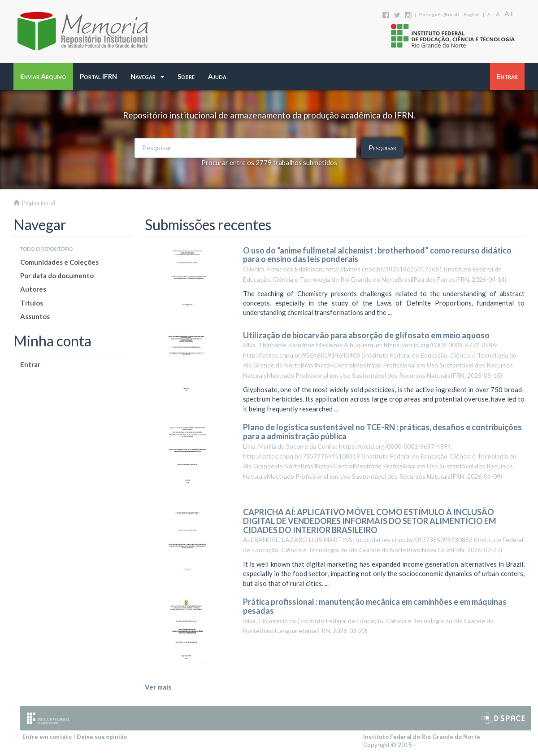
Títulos (32, 303)
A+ (509, 13)
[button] (147, 76)
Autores (33, 289)
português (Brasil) (439, 14)
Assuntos (35, 316)
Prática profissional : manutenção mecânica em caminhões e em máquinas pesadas (375, 606)
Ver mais (158, 687)
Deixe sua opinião (102, 737)
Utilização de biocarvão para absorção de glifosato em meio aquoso (366, 335)
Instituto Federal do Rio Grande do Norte (422, 737)
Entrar (30, 364)
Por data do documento (57, 275)
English (472, 14)
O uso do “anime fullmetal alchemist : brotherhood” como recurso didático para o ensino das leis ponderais (377, 255)
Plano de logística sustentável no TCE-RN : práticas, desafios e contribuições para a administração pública (382, 432)
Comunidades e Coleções (59, 262)
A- (489, 15)
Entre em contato (47, 737)
